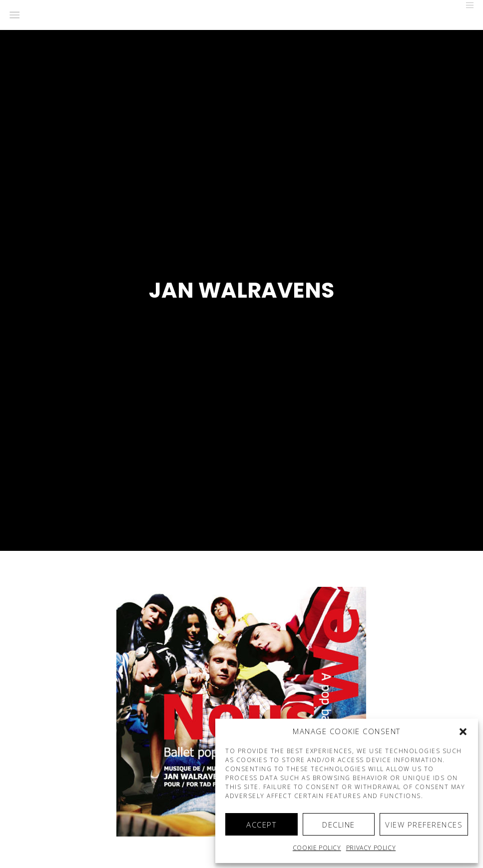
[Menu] (467, 5)
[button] (463, 732)
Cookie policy (317, 848)
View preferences (424, 825)
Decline (339, 825)
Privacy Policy (371, 848)
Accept (261, 825)
